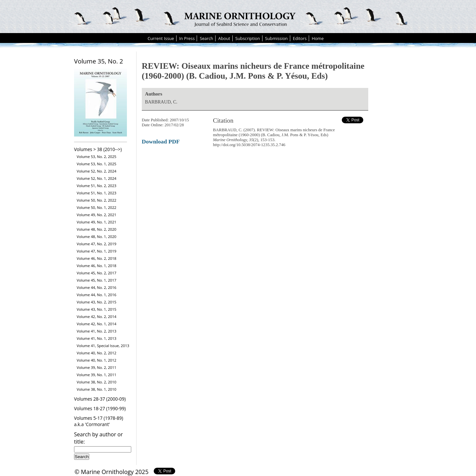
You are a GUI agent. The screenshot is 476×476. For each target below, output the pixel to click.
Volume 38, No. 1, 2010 (97, 389)
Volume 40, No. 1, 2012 (97, 360)
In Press (187, 38)
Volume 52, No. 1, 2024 (97, 178)
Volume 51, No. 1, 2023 (97, 193)
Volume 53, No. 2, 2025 (97, 157)
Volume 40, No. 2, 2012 (97, 353)
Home (318, 38)
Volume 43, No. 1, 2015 (97, 309)
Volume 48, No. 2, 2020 (97, 229)
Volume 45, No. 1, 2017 (97, 280)
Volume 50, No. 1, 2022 (97, 207)
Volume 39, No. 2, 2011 (97, 367)
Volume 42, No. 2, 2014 (97, 317)
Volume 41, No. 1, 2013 (97, 338)
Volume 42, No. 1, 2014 (97, 324)
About (224, 38)
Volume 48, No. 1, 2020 (97, 237)
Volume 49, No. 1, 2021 (97, 222)
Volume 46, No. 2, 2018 (97, 258)
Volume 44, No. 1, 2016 (97, 295)
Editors (300, 38)
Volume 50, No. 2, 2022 (97, 200)
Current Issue (161, 38)
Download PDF (161, 141)
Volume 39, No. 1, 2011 (97, 375)
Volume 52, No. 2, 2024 (97, 171)
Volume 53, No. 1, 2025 (97, 164)
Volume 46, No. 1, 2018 (97, 266)
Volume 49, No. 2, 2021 (97, 215)
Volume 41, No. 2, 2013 (97, 331)
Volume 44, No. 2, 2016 (97, 287)
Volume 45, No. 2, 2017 (97, 273)
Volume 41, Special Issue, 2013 (103, 346)
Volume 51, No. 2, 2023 (97, 186)
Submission (277, 38)
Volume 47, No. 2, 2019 (97, 244)
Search (206, 38)
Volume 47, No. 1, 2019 (97, 251)
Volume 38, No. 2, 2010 (97, 382)
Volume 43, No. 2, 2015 (97, 302)
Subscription (248, 38)
